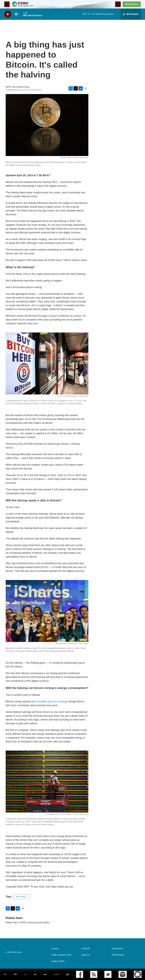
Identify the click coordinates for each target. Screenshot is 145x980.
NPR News (21, 897)
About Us (86, 955)
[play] (8, 14)
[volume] (16, 14)
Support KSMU (58, 961)
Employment (117, 949)
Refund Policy (118, 955)
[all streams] (131, 14)
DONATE (133, 4)
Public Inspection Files (61, 955)
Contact (55, 949)
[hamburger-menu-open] (7, 4)
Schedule (86, 949)
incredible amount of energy (51, 702)
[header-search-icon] (118, 4)
